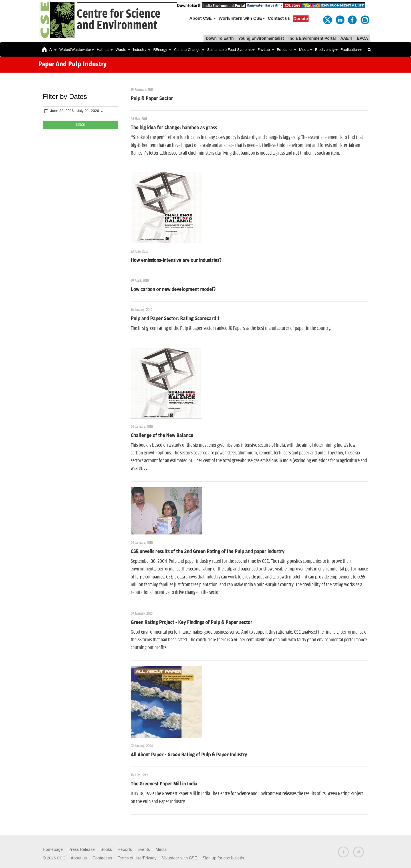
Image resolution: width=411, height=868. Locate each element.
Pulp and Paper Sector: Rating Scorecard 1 (175, 319)
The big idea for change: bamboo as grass (174, 128)
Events (144, 849)
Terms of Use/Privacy (137, 858)
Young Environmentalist (261, 38)
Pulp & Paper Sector (152, 99)
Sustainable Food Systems (231, 50)
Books (106, 849)
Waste (123, 50)
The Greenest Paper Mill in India (164, 784)
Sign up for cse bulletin (223, 858)
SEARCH (80, 125)
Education (287, 50)
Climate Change (189, 50)
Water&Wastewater (77, 50)
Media (306, 50)
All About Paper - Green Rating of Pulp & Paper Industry (189, 755)
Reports (125, 849)
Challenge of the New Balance (162, 436)
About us (79, 858)
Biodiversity (326, 50)
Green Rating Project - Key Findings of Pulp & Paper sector (192, 622)
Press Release (82, 849)
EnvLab (266, 50)
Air (53, 50)
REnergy (162, 50)
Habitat (105, 50)
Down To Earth (220, 38)
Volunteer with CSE (180, 858)
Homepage (53, 849)
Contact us (279, 18)
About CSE (203, 18)
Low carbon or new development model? (173, 290)
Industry (142, 50)
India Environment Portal (312, 38)
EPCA (362, 38)
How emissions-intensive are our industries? (176, 260)
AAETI (346, 38)
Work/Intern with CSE (242, 18)
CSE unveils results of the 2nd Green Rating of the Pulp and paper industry (207, 552)
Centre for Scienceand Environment (119, 20)
